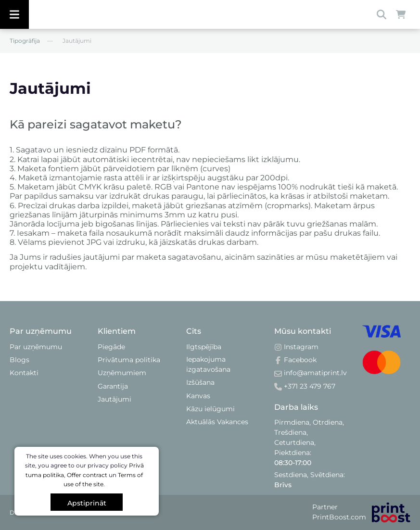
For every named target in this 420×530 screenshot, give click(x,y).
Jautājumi (115, 399)
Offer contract (87, 475)
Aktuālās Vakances (217, 422)
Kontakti (24, 373)
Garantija (113, 386)
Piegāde (111, 347)
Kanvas (198, 396)
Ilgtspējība (204, 347)
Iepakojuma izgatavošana (208, 364)
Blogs (19, 360)
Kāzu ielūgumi (210, 409)
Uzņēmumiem (122, 373)
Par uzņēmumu (36, 347)
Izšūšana (200, 382)
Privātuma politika (129, 360)
